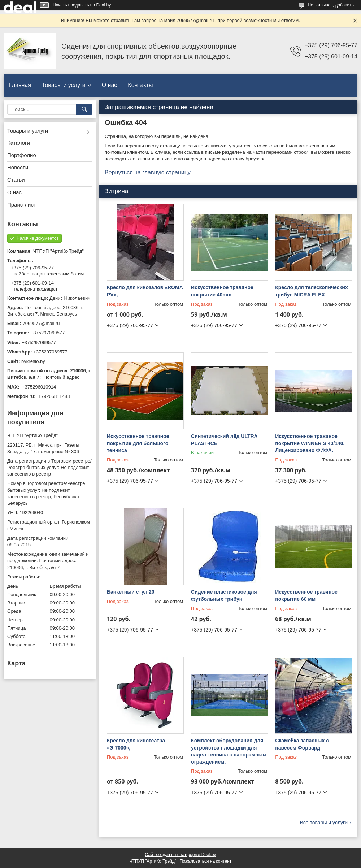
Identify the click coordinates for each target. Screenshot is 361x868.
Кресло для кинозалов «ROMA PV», (145, 291)
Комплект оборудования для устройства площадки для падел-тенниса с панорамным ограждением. (229, 751)
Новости (18, 167)
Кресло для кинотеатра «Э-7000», (136, 744)
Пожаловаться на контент (206, 861)
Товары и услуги (64, 85)
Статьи (16, 180)
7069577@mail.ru (41, 323)
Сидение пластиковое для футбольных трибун (224, 595)
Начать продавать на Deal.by (82, 5)
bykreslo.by (33, 361)
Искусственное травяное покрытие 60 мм (306, 595)
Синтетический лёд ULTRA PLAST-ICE (224, 440)
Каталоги (19, 143)
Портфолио (22, 155)
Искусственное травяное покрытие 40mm (222, 291)
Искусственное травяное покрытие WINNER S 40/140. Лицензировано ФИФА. (310, 443)
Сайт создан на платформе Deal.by (181, 855)
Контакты (140, 85)
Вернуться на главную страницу (148, 172)
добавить (344, 5)
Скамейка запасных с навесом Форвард (302, 744)
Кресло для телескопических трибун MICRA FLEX (312, 291)
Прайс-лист (22, 205)
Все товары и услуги (324, 823)
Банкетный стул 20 (131, 592)
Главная (20, 85)
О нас (110, 85)
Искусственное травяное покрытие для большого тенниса (138, 443)
